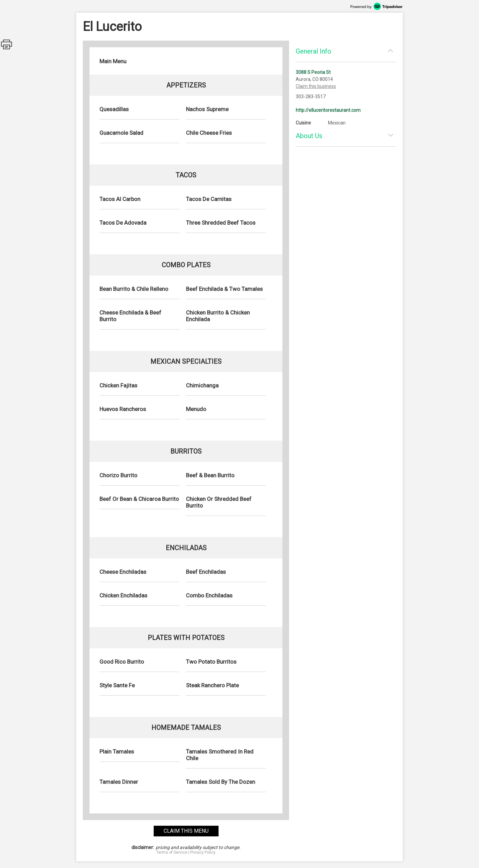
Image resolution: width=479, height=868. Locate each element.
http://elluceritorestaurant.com (328, 110)
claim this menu (186, 831)
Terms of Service (172, 852)
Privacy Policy (203, 852)
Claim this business (316, 86)
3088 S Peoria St (313, 72)
